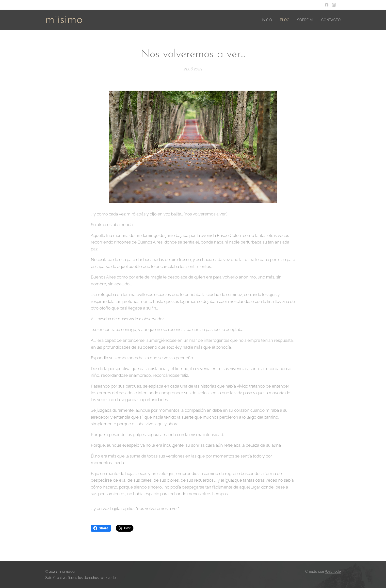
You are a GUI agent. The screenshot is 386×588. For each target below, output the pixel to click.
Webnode (333, 572)
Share (101, 528)
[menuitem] (262, 20)
